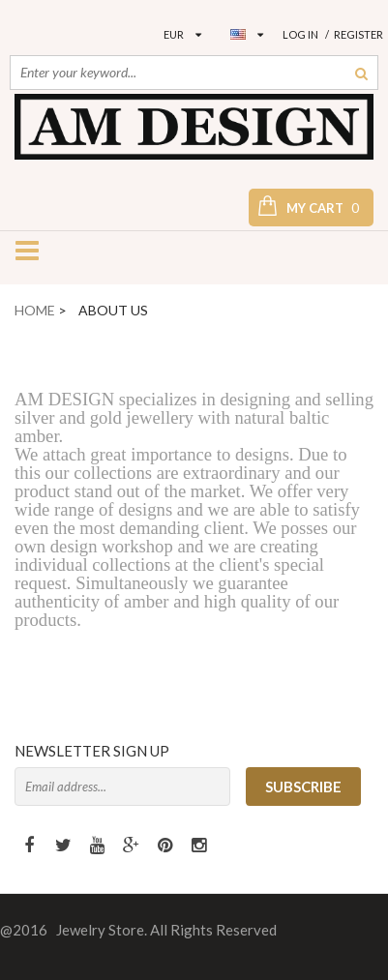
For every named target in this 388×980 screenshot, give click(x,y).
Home (35, 310)
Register (358, 34)
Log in (300, 34)
